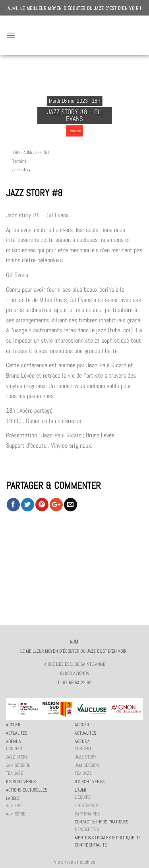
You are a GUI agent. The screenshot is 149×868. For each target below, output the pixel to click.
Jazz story (21, 170)
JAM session (18, 765)
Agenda (14, 741)
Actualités (17, 733)
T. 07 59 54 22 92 (74, 683)
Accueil (14, 725)
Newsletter (87, 829)
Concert (14, 749)
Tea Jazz (15, 773)
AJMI (75, 35)
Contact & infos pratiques (102, 822)
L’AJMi (80, 790)
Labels (13, 798)
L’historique (87, 806)
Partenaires (87, 814)
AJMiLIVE (14, 806)
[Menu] (11, 35)
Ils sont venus (21, 782)
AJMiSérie (16, 814)
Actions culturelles (27, 790)
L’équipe (83, 797)
